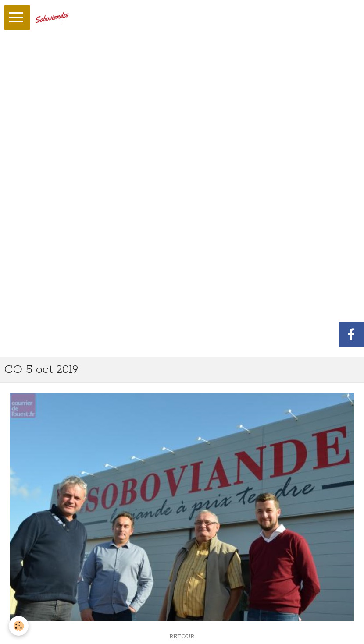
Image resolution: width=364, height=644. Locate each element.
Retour (182, 637)
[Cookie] (19, 626)
